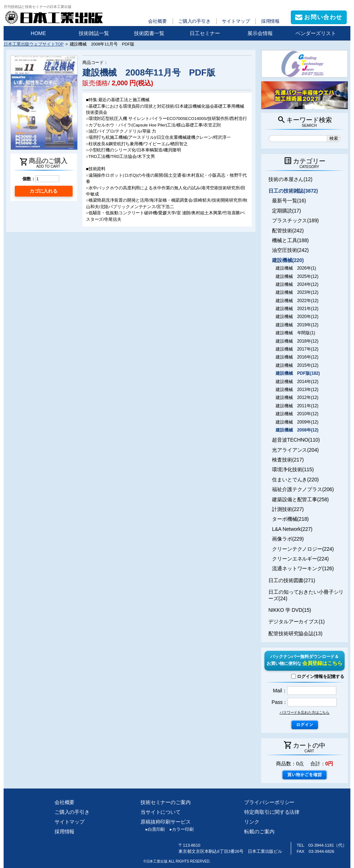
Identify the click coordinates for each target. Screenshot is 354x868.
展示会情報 (260, 33)
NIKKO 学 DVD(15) (290, 610)
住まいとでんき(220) (295, 480)
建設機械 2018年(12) (297, 341)
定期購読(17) (286, 211)
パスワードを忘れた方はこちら (305, 712)
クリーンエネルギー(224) (300, 559)
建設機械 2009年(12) (297, 422)
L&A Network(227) (292, 529)
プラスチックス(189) (295, 220)
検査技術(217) (288, 460)
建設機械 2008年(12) (297, 430)
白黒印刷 (153, 829)
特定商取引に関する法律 (272, 812)
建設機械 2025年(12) (297, 276)
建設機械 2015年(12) (297, 365)
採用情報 (271, 21)
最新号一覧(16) (289, 201)
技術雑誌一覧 (94, 33)
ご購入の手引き (194, 21)
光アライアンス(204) (295, 450)
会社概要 (157, 21)
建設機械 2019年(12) (297, 325)
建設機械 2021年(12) (297, 309)
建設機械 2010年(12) (297, 414)
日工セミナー (205, 33)
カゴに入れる (44, 191)
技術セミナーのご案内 (166, 802)
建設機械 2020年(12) (297, 317)
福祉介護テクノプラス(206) (303, 489)
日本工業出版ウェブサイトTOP (34, 44)
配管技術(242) (288, 231)
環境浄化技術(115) (293, 469)
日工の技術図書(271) (292, 580)
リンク (252, 822)
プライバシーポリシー (269, 802)
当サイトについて (161, 812)
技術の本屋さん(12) (290, 179)
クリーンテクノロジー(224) (303, 549)
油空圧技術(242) (290, 250)
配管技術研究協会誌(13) (295, 633)
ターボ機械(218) (290, 519)
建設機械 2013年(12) (297, 390)
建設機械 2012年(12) (297, 398)
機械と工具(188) (290, 240)
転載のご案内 (259, 832)
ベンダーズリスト (316, 33)
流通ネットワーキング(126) (303, 568)
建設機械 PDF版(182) (298, 373)
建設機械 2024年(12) (297, 284)
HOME (38, 33)
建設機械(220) (288, 260)
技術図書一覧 (149, 33)
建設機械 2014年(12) (297, 382)
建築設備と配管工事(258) (300, 499)
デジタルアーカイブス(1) (297, 622)
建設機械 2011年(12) (297, 406)
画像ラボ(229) (288, 539)
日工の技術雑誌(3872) (293, 191)
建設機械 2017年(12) (297, 349)
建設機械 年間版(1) (295, 333)
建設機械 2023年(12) (297, 292)
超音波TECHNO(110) (296, 440)
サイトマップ (236, 21)
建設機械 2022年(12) (297, 301)
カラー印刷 (179, 829)
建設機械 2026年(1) (296, 268)
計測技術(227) (288, 509)
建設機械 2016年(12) (297, 357)
